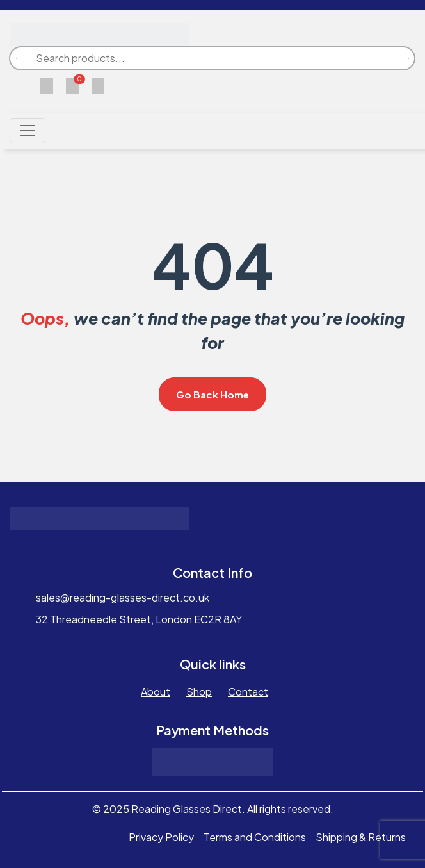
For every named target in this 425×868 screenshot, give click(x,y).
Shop (199, 692)
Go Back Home (212, 394)
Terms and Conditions (255, 837)
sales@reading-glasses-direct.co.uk (123, 597)
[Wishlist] (47, 84)
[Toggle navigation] (28, 131)
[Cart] (72, 84)
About (156, 692)
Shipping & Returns (361, 837)
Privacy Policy (161, 837)
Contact (248, 692)
